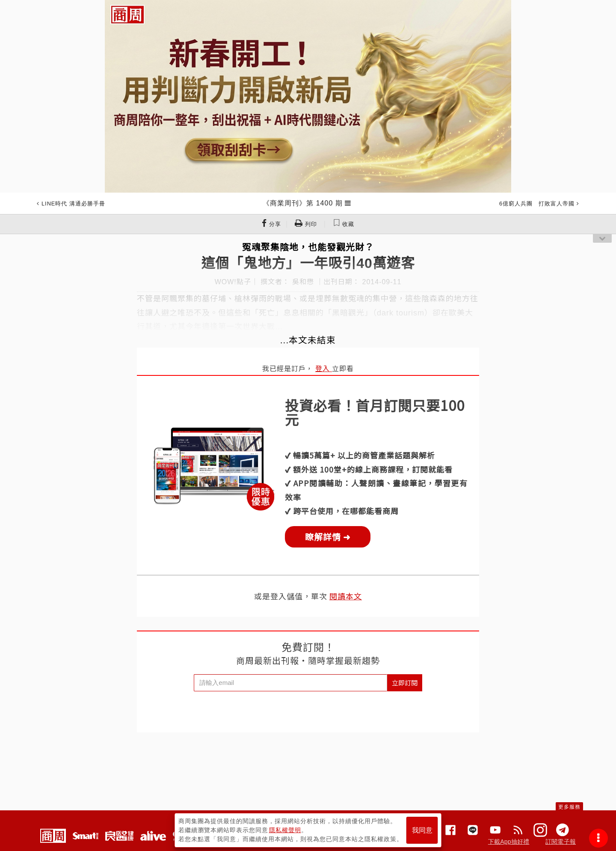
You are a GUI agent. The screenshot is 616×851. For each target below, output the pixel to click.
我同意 (422, 830)
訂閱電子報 (561, 842)
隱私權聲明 (285, 830)
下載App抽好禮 (509, 842)
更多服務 (569, 807)
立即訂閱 (405, 683)
